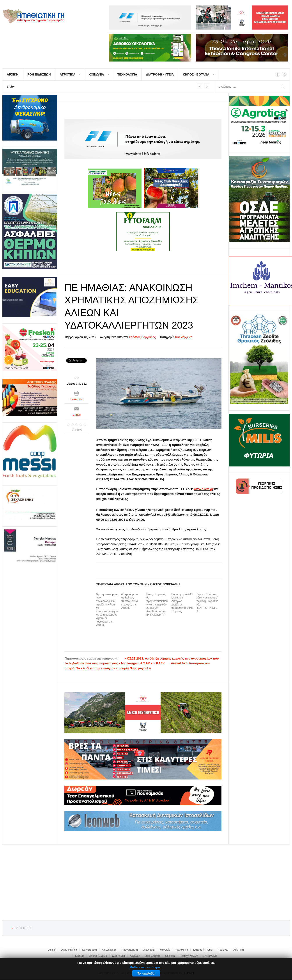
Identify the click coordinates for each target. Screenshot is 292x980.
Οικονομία (149, 950)
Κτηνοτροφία (89, 950)
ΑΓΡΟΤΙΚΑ (68, 74)
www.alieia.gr (204, 489)
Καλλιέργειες (184, 337)
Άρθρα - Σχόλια (98, 956)
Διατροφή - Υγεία (203, 950)
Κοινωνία (165, 950)
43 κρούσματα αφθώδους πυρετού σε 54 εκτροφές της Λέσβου (130, 601)
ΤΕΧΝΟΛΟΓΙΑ (127, 74)
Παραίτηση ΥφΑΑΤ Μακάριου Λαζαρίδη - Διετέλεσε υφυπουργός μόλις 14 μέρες (182, 603)
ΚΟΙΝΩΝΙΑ (96, 74)
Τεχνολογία (182, 950)
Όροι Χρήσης (152, 956)
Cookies (170, 956)
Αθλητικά (238, 950)
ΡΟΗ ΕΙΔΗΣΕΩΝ (39, 74)
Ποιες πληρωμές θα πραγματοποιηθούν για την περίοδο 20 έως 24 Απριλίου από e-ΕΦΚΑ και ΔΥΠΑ (157, 605)
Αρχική (52, 950)
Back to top (24, 928)
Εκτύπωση (77, 399)
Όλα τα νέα (118, 956)
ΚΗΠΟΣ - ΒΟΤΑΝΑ (196, 74)
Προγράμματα (130, 950)
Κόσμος (80, 956)
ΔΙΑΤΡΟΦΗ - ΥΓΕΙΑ (160, 74)
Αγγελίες (135, 956)
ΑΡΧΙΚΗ (13, 74)
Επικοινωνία (210, 956)
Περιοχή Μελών (189, 956)
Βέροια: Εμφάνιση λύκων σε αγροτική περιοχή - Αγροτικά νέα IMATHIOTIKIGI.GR (207, 603)
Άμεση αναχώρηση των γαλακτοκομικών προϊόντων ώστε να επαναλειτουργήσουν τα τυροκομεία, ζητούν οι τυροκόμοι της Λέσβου (107, 610)
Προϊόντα (223, 950)
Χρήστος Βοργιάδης (142, 337)
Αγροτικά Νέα (69, 950)
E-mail (77, 415)
